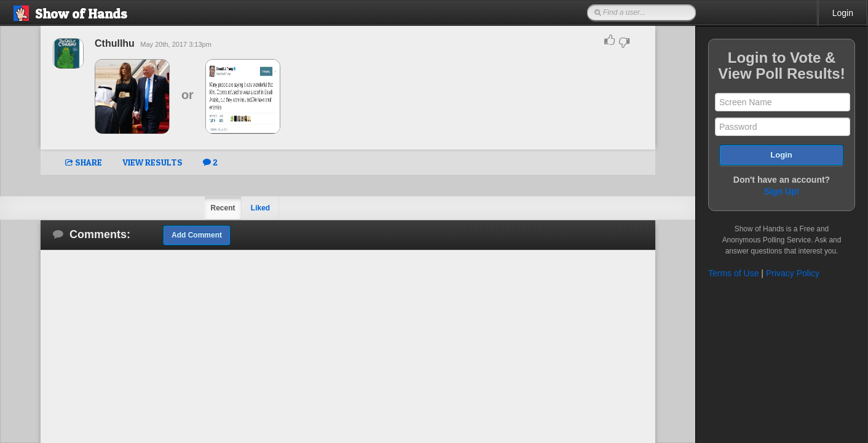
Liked (260, 208)
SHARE (84, 162)
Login (843, 13)
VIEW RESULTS (152, 162)
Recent (223, 208)
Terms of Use (733, 273)
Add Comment (197, 235)
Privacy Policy (793, 273)
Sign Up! (782, 191)
